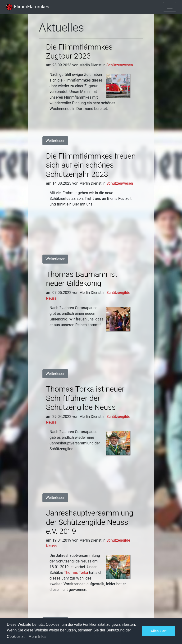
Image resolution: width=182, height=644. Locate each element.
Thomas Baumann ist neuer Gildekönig (82, 279)
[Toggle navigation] (170, 7)
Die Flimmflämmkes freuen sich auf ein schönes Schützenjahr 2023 (91, 165)
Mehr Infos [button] (37, 637)
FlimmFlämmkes (27, 7)
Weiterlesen (55, 141)
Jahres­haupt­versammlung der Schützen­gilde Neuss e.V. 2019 (90, 522)
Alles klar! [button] (159, 631)
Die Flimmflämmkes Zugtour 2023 (79, 51)
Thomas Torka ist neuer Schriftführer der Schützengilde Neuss (85, 398)
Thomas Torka (76, 573)
